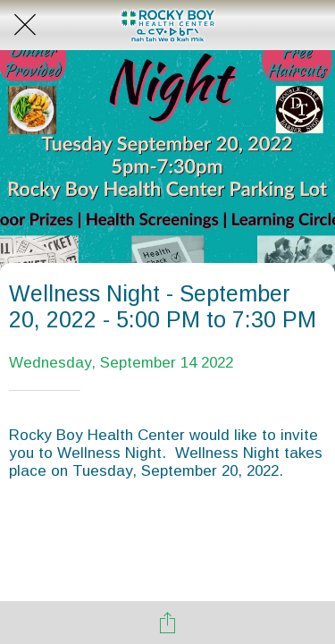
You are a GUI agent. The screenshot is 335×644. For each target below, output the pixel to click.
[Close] (25, 25)
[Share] (168, 623)
